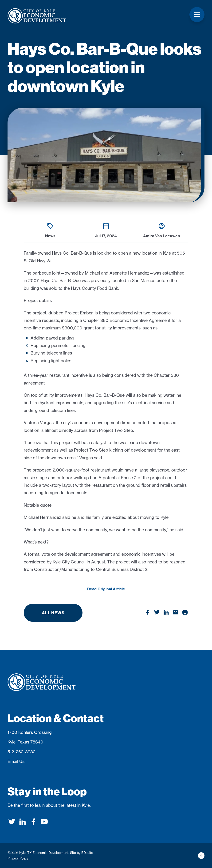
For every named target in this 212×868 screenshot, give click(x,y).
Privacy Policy (18, 858)
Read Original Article (106, 589)
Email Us (16, 761)
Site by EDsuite (82, 853)
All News (53, 613)
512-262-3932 (22, 752)
